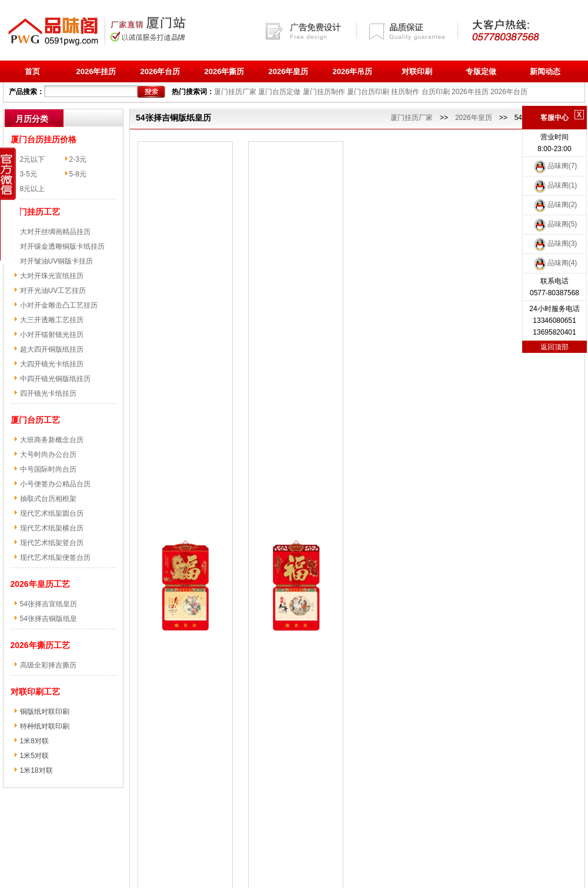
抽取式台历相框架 (48, 499)
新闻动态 (545, 71)
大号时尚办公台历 (48, 455)
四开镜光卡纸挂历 (48, 393)
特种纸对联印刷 (45, 726)
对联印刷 (417, 71)
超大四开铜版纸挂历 (52, 349)
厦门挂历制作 (324, 92)
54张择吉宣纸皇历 (49, 604)
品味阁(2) (555, 205)
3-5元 (29, 174)
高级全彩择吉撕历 (48, 665)
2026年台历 (161, 71)
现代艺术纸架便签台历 (55, 557)
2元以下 (33, 159)
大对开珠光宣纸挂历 (52, 276)
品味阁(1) (555, 185)
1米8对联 (34, 741)
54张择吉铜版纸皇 (49, 619)
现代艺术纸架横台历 (52, 528)
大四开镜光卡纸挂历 (52, 364)
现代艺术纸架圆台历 (52, 513)
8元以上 (33, 189)
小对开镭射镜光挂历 (52, 335)
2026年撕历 (225, 71)
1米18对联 (36, 770)
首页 (32, 71)
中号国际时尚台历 (48, 469)
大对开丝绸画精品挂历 (55, 232)
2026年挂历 (96, 71)
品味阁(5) (555, 224)
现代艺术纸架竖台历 (52, 543)
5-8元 (78, 174)
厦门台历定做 (279, 92)
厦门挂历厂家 (235, 92)
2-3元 (78, 159)
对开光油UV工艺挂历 (53, 291)
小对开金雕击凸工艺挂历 (59, 305)
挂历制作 (405, 92)
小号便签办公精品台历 (55, 484)
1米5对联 (34, 756)
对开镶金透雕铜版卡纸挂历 (62, 246)
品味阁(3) (555, 243)
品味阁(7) (555, 166)
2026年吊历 (353, 71)
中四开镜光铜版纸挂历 (55, 379)
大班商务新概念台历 (52, 440)
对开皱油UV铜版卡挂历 (57, 261)
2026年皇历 (289, 71)
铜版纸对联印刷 (45, 712)
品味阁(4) (555, 263)
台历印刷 (436, 92)
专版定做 (481, 71)
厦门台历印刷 (368, 92)
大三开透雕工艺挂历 (52, 320)
